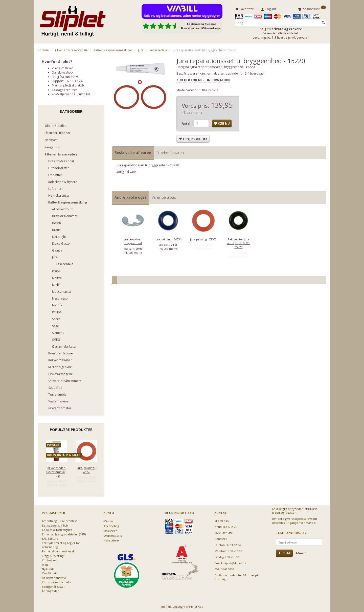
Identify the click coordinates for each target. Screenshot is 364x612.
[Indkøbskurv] (312, 8)
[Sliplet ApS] (73, 19)
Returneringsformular (57, 581)
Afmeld (301, 552)
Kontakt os (49, 559)
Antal (186, 122)
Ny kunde (48, 568)
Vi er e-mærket (62, 67)
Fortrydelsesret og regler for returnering (61, 544)
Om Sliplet (49, 572)
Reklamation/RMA (54, 577)
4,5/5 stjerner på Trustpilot (71, 93)
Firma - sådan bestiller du (59, 550)
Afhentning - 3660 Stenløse (60, 520)
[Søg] (323, 22)
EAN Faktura (50, 538)
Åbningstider (50, 590)
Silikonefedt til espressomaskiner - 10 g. (56, 471)
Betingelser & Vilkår (55, 524)
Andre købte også (131, 197)
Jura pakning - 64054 (168, 238)
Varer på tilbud (164, 197)
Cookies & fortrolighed (57, 529)
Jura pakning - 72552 (86, 469)
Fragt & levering (53, 555)
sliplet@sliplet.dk (72, 85)
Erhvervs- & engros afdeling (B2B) (64, 533)
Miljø (45, 564)
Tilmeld (284, 552)
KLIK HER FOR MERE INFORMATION (203, 79)
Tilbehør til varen (170, 152)
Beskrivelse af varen (133, 152)
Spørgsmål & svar (53, 586)
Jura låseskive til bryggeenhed (133, 240)
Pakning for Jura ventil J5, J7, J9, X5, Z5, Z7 (238, 242)
